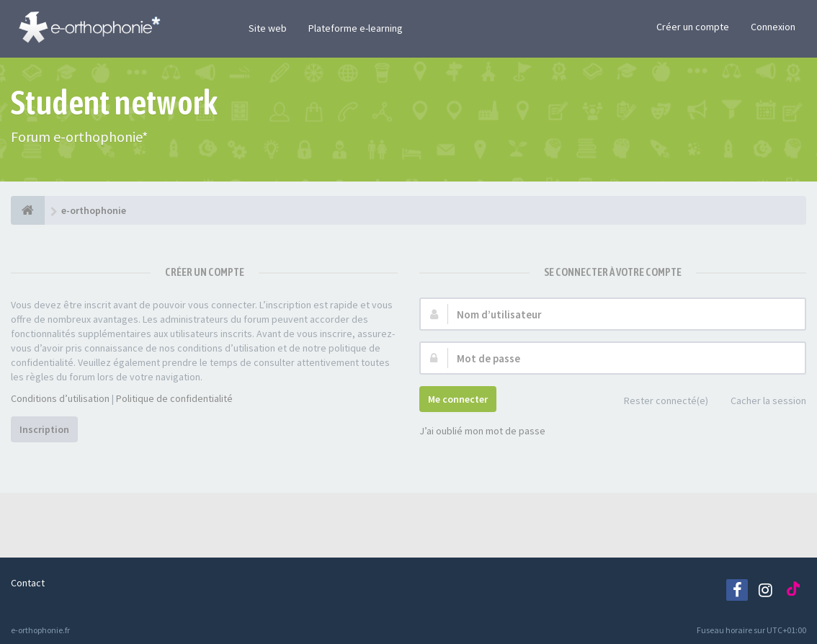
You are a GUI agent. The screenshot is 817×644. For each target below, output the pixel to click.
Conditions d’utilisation (60, 398)
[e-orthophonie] (28, 210)
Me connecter (458, 399)
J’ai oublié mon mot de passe (482, 431)
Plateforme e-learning (356, 28)
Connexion (773, 27)
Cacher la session (760, 402)
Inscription (44, 429)
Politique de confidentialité (174, 398)
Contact (28, 583)
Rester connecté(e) (658, 402)
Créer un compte (693, 27)
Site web (268, 28)
